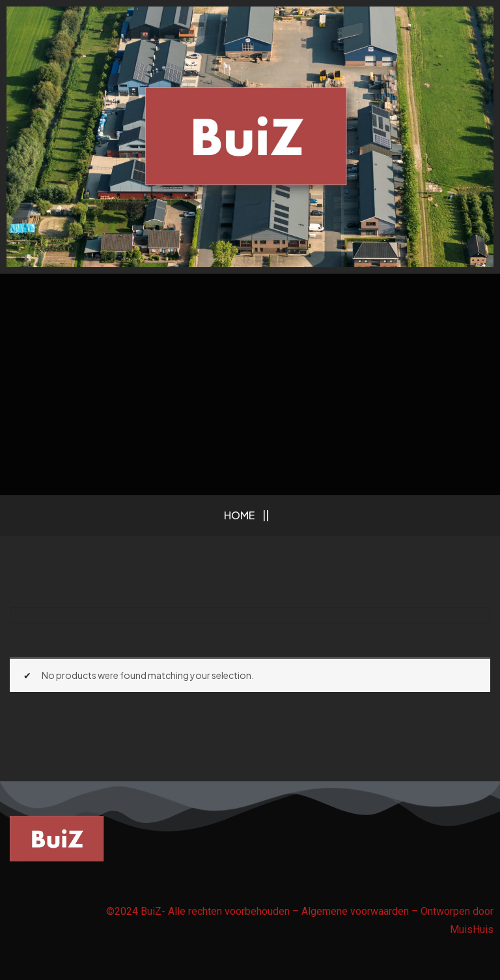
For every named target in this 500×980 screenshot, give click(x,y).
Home (239, 515)
